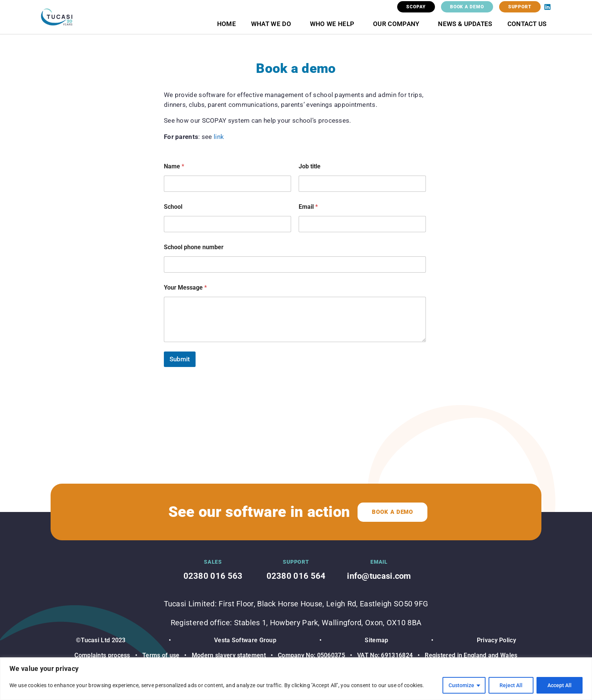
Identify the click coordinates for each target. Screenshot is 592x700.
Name (174, 166)
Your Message (185, 288)
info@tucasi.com (379, 576)
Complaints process (102, 655)
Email (308, 207)
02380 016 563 (213, 576)
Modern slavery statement (228, 655)
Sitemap (376, 640)
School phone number (194, 247)
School (173, 207)
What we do (273, 24)
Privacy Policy (496, 640)
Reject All (511, 685)
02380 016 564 (296, 576)
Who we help (334, 24)
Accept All (560, 685)
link (219, 137)
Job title (310, 166)
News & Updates (465, 24)
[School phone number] (295, 264)
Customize (461, 685)
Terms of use (161, 655)
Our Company (398, 24)
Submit (180, 359)
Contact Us (527, 24)
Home (227, 24)
